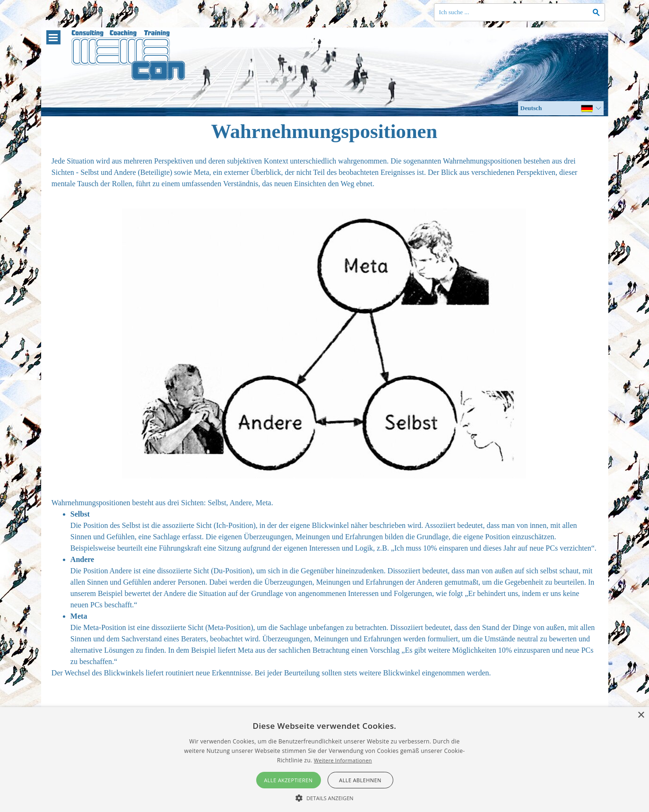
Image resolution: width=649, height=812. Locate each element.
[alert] (324, 760)
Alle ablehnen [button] (360, 780)
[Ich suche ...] (519, 12)
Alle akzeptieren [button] (289, 780)
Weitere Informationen (343, 760)
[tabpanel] (324, 173)
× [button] (641, 715)
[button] (324, 797)
